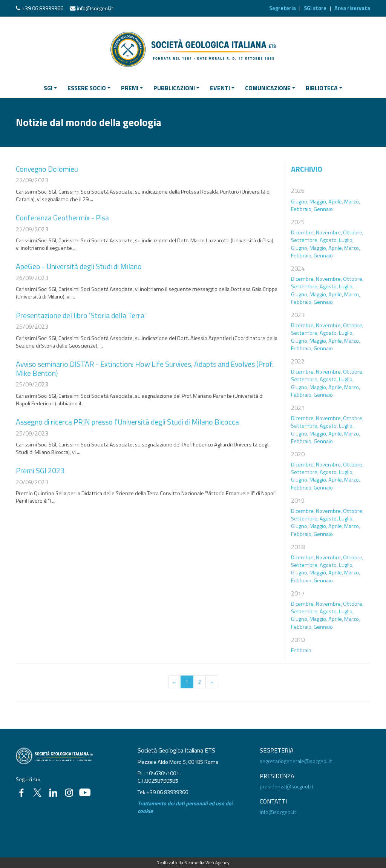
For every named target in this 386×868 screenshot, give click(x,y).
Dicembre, (303, 232)
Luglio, (346, 240)
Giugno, (300, 202)
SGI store (315, 8)
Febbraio (301, 650)
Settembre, (305, 240)
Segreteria (283, 8)
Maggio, (318, 202)
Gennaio (323, 209)
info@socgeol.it (95, 8)
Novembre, (329, 232)
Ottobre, (353, 232)
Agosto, (329, 240)
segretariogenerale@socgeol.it (296, 761)
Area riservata (352, 8)
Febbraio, (302, 209)
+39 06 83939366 (42, 8)
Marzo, (352, 202)
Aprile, (336, 202)
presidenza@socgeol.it (287, 786)
